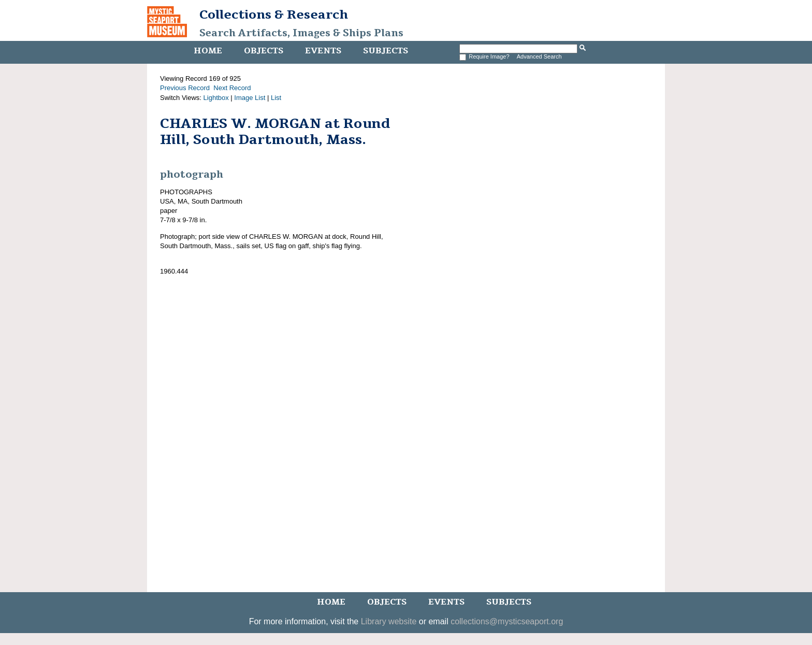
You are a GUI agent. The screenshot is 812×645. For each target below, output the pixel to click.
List (276, 98)
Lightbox (216, 98)
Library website (389, 621)
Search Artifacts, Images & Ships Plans (301, 33)
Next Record (232, 88)
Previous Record (185, 88)
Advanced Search (539, 56)
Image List (250, 98)
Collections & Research (274, 15)
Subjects (386, 51)
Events (323, 51)
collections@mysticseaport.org (507, 621)
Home (208, 51)
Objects (264, 51)
